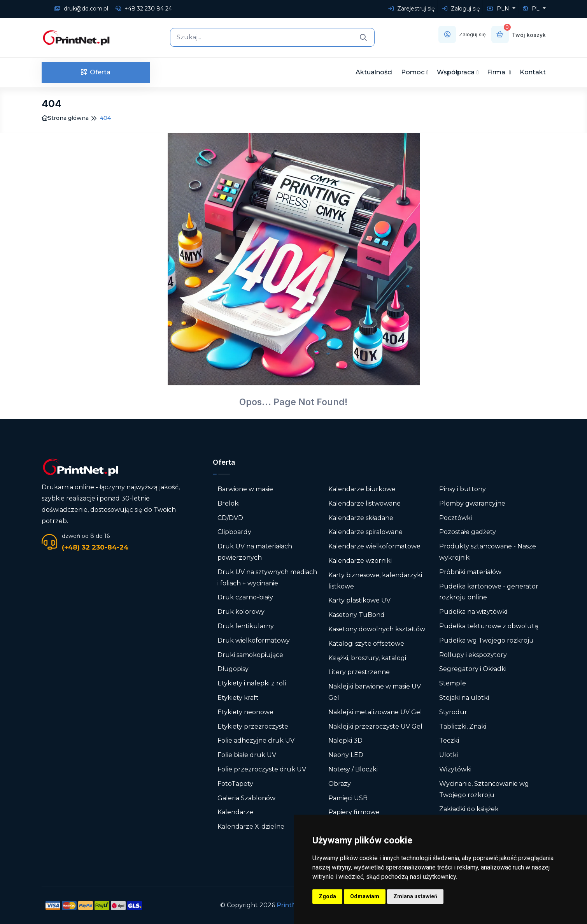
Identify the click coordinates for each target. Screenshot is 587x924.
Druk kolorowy (241, 612)
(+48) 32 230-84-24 (95, 547)
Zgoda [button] (327, 896)
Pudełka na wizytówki (473, 612)
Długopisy (233, 669)
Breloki (229, 503)
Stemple (453, 683)
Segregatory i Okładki (473, 669)
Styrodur (453, 712)
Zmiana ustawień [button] (415, 896)
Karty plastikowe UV (359, 600)
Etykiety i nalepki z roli (252, 683)
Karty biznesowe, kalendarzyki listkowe (375, 581)
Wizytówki (455, 769)
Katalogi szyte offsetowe (366, 644)
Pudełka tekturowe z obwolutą (489, 626)
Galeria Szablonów (246, 798)
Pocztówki (456, 518)
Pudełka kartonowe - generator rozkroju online (489, 592)
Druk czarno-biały (245, 597)
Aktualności (374, 72)
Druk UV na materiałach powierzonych (255, 552)
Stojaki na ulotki (464, 698)
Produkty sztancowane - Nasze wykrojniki (488, 552)
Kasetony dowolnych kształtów (377, 629)
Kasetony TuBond (357, 615)
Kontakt (533, 72)
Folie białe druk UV (247, 755)
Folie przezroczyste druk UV (262, 769)
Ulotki (449, 755)
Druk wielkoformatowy (254, 640)
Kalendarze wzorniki (360, 561)
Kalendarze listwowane (364, 503)
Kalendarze (235, 812)
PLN (499, 9)
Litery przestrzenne (359, 672)
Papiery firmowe (354, 812)
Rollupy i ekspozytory (473, 655)
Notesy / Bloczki (353, 769)
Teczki (449, 740)
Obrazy (340, 784)
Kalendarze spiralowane (365, 532)
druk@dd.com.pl (81, 9)
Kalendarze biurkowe (362, 489)
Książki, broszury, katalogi (367, 658)
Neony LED (346, 755)
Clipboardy (234, 532)
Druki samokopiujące (250, 655)
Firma (497, 72)
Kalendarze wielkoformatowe (374, 546)
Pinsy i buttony (463, 489)
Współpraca (456, 72)
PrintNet (290, 905)
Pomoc (413, 72)
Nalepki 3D (345, 740)
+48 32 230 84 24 (144, 9)
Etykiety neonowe (245, 712)
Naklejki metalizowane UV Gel (375, 712)
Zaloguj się (461, 9)
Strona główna (65, 118)
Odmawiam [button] (365, 896)
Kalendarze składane (361, 518)
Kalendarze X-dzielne (251, 827)
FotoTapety (235, 784)
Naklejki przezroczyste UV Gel (375, 726)
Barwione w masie (245, 489)
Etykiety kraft (238, 698)
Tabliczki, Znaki (463, 726)
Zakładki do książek (469, 809)
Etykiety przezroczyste (253, 726)
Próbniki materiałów (470, 572)
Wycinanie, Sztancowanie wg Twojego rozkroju (484, 789)
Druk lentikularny (246, 626)
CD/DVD (230, 518)
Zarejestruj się (411, 9)
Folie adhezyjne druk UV (256, 740)
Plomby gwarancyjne (472, 503)
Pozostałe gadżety (468, 532)
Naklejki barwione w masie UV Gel (375, 692)
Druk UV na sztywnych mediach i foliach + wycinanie (267, 578)
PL (532, 9)
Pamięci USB (348, 798)
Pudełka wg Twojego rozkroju (486, 640)
